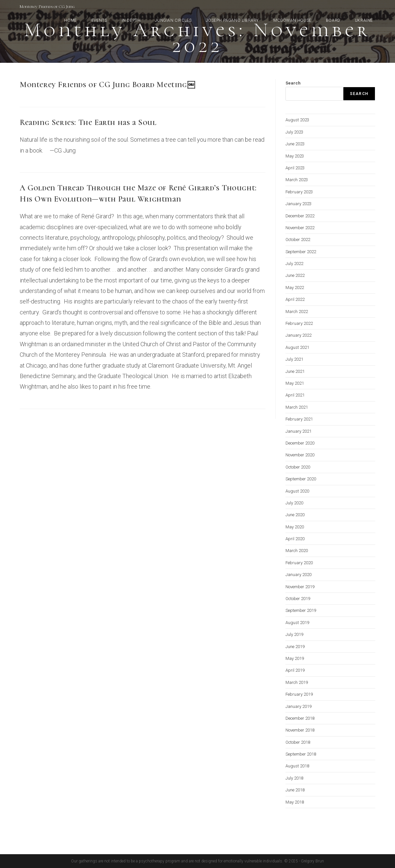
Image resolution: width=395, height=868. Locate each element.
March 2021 (297, 407)
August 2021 (297, 347)
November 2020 (300, 455)
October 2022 (298, 240)
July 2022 (294, 264)
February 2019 (299, 694)
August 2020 (297, 491)
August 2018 (297, 766)
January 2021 (298, 431)
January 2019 (298, 706)
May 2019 (295, 658)
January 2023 (298, 204)
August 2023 (297, 120)
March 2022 (297, 312)
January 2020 (298, 575)
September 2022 (301, 252)
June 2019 (295, 647)
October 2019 (298, 599)
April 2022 (295, 299)
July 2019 (294, 634)
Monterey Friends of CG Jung (47, 7)
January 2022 (298, 335)
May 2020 (295, 527)
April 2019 (295, 670)
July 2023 (294, 132)
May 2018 (295, 802)
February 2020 (299, 563)
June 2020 (295, 515)
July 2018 (294, 778)
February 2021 (299, 419)
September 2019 (301, 610)
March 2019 (297, 682)
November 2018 (300, 730)
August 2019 (297, 623)
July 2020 (294, 503)
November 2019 (300, 587)
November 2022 (300, 228)
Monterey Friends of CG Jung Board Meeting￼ (107, 85)
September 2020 (301, 479)
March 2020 (297, 551)
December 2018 (300, 718)
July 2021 (294, 359)
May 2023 (295, 156)
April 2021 (295, 395)
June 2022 (295, 275)
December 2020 (300, 443)
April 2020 (295, 539)
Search (293, 83)
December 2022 (300, 216)
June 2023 (295, 144)
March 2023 (297, 180)
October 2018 (298, 742)
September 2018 (301, 754)
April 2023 (295, 168)
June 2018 (295, 790)
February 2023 (299, 192)
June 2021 (295, 371)
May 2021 (295, 383)
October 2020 (298, 467)
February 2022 (299, 323)
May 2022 (295, 288)
